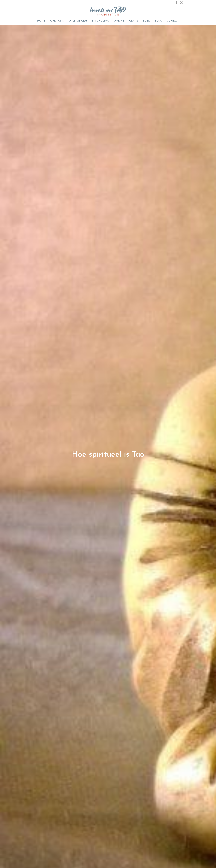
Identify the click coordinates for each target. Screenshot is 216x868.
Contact (173, 21)
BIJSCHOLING (100, 21)
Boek (147, 21)
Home (41, 21)
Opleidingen (78, 21)
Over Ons (57, 21)
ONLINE (119, 21)
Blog (158, 21)
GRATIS (134, 21)
